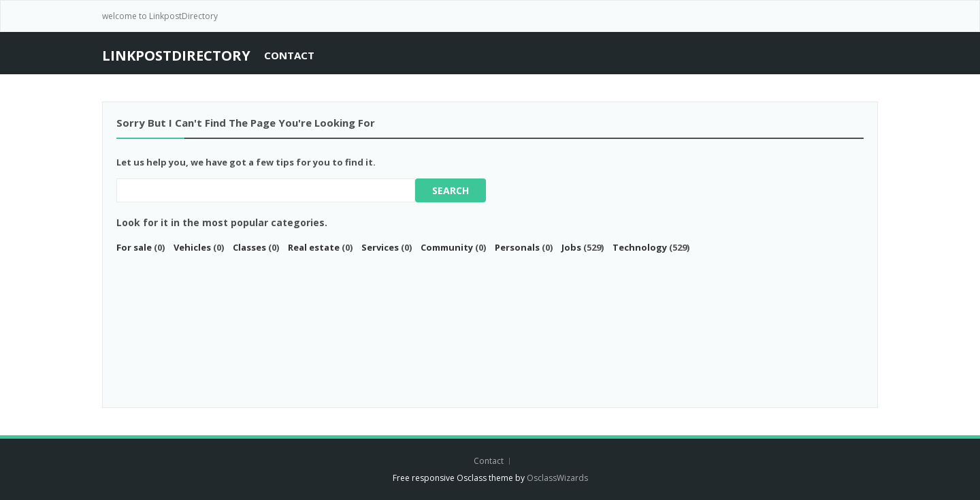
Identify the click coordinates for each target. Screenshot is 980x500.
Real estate (314, 247)
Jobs (571, 247)
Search (451, 190)
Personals (517, 247)
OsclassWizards (557, 478)
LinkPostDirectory (176, 56)
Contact (289, 55)
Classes (249, 247)
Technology (640, 247)
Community (447, 247)
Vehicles (192, 247)
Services (380, 247)
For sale (134, 247)
